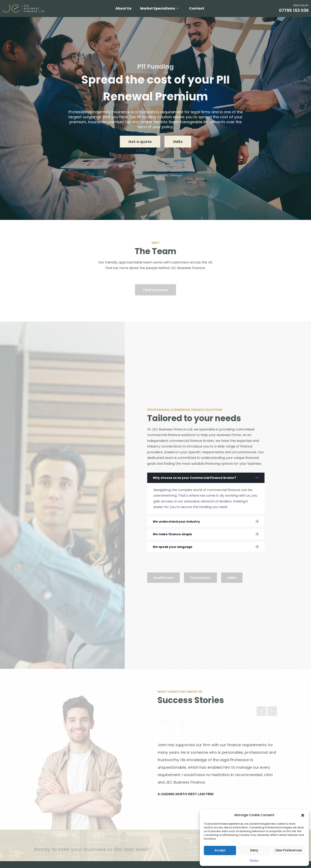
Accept (220, 850)
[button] (303, 815)
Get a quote (140, 142)
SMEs (178, 142)
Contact (197, 8)
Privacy (254, 860)
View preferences (289, 850)
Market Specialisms (158, 8)
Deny (254, 850)
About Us (123, 8)
